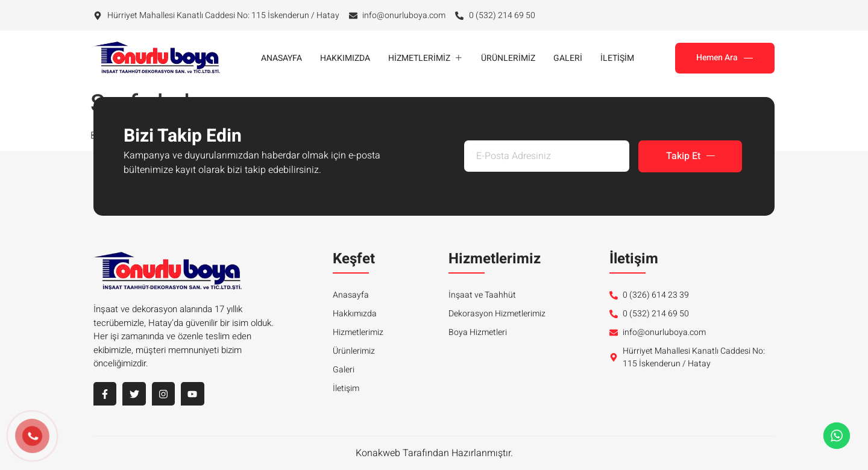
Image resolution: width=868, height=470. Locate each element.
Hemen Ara (725, 58)
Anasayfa (281, 58)
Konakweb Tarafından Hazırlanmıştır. (434, 453)
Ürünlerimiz (508, 58)
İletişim (617, 58)
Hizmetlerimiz (426, 58)
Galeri (568, 58)
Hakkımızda (345, 58)
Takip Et (690, 157)
